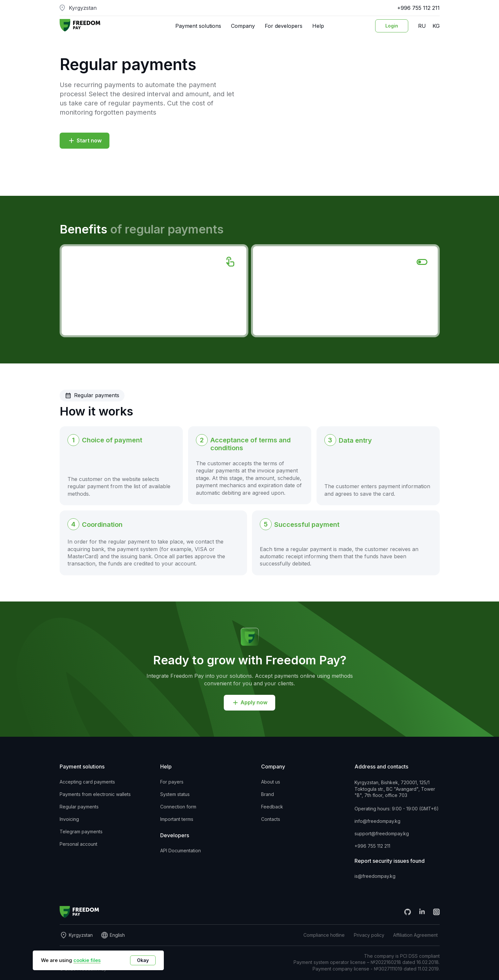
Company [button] (243, 26)
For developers (284, 26)
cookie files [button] (87, 960)
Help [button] (318, 26)
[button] (85, 141)
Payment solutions (198, 26)
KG (436, 26)
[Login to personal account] (392, 26)
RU (422, 26)
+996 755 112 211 (418, 8)
